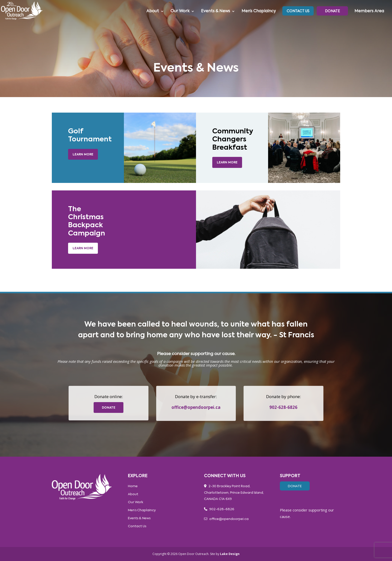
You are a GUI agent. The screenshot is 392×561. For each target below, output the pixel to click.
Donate (332, 11)
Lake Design (230, 554)
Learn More (83, 155)
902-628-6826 (283, 407)
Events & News (216, 11)
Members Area (369, 11)
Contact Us (298, 11)
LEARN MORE (227, 163)
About (153, 11)
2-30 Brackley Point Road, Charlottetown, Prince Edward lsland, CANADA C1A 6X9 (234, 493)
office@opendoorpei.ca (196, 407)
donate (109, 408)
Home (133, 486)
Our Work (180, 11)
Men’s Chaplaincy (259, 11)
